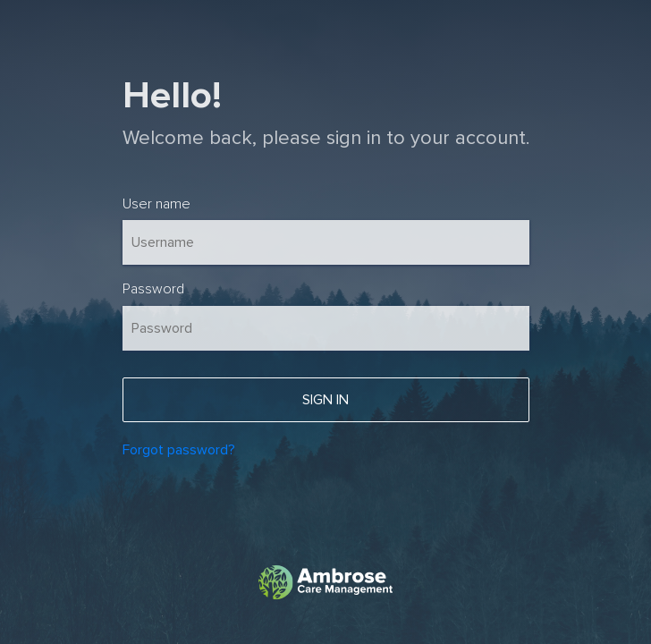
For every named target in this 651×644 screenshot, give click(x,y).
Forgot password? (179, 450)
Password (153, 289)
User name (156, 204)
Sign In (325, 400)
